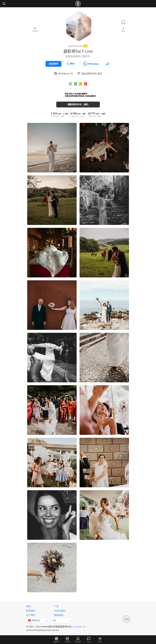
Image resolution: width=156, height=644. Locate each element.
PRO (85, 46)
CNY (54, 620)
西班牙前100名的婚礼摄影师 (76, 94)
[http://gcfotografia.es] (108, 64)
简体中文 (34, 620)
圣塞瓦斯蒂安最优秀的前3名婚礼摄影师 (80, 96)
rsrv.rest (78, 627)
